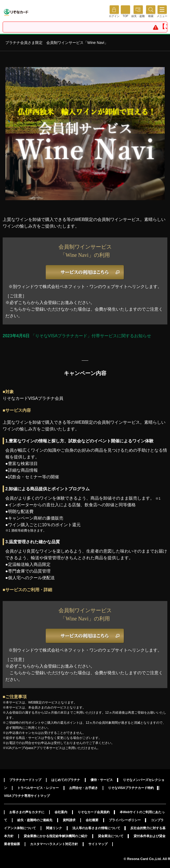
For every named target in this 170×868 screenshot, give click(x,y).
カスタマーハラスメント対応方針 (54, 844)
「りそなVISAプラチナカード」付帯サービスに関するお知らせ (77, 336)
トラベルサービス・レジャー (38, 788)
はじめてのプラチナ (66, 780)
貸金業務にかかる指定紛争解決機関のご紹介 (56, 836)
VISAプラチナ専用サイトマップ (27, 796)
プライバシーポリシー (125, 820)
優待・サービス (102, 780)
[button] (151, 16)
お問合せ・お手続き (84, 788)
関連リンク (54, 828)
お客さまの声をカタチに (27, 812)
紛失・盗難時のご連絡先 (35, 820)
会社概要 (92, 820)
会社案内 (61, 812)
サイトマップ (98, 844)
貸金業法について (111, 836)
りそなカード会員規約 (94, 812)
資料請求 (69, 820)
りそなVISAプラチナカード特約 (131, 788)
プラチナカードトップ (25, 780)
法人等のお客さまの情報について (96, 828)
